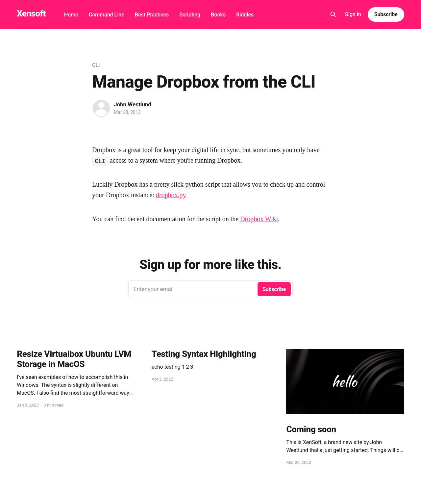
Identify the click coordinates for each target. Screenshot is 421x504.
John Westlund (133, 104)
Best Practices (152, 15)
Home (71, 15)
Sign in (353, 14)
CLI (96, 65)
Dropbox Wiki (259, 219)
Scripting (190, 15)
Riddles (245, 15)
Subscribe (386, 14)
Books (218, 15)
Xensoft (31, 14)
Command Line (107, 15)
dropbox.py (171, 195)
